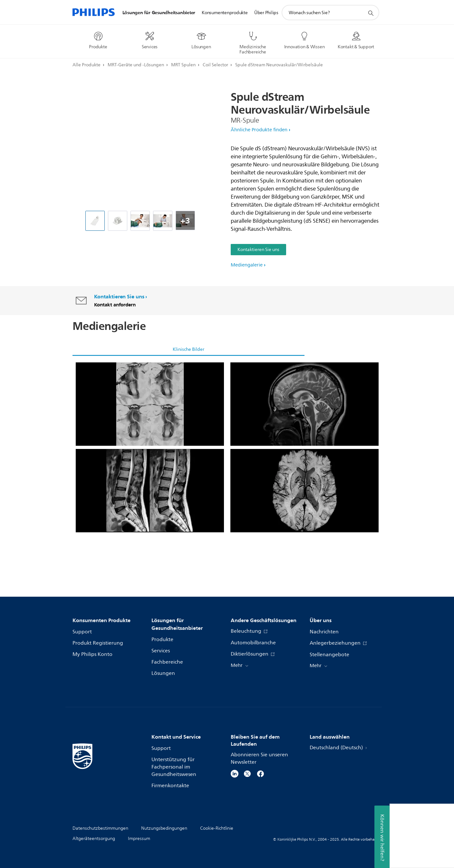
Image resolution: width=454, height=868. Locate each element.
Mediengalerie (247, 265)
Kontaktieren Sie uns (258, 250)
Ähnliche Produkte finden (259, 130)
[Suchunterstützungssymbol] (371, 13)
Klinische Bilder (188, 349)
